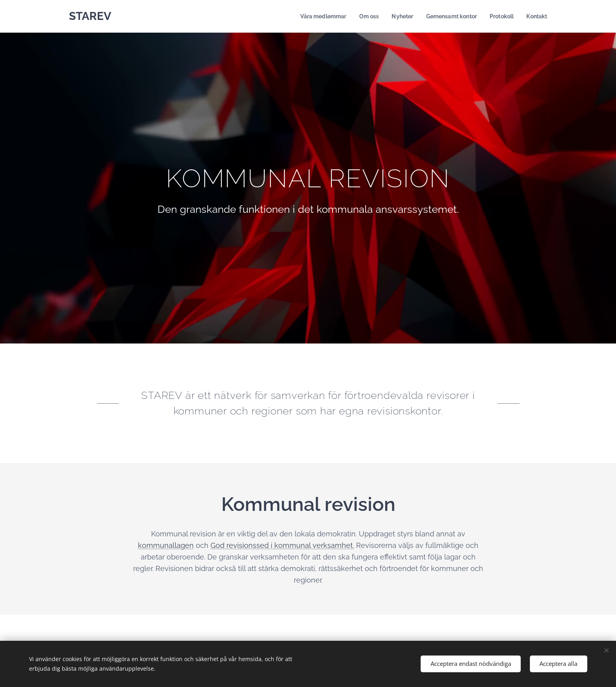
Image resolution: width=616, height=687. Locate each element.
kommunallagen (166, 545)
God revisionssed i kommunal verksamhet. (282, 545)
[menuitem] (314, 16)
